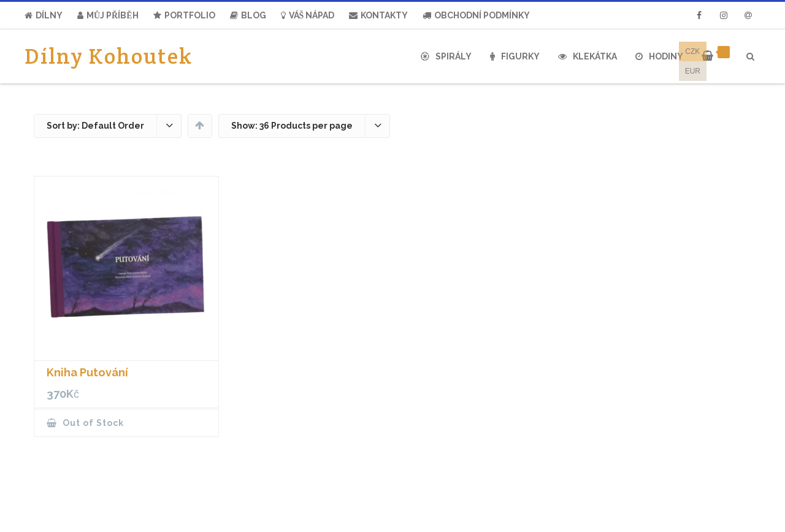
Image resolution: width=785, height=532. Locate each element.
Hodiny (659, 56)
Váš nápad (308, 15)
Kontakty (378, 15)
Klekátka (588, 56)
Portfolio (184, 15)
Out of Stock (92, 423)
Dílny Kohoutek (109, 56)
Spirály (446, 56)
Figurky (515, 56)
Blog (248, 15)
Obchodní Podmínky (476, 15)
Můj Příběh (108, 15)
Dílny (44, 15)
